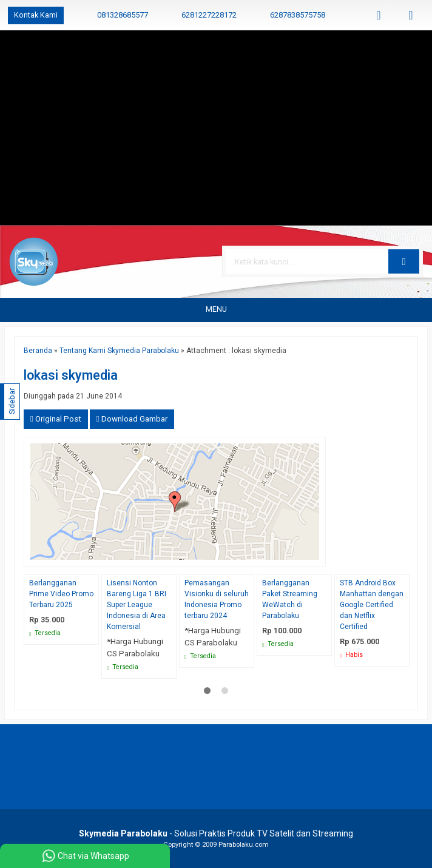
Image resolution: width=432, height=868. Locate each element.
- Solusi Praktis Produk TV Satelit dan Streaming (216, 833)
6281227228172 (209, 15)
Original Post (56, 419)
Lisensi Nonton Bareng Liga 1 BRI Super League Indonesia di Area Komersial (137, 605)
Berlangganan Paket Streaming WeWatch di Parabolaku (290, 599)
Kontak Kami (36, 15)
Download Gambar (132, 419)
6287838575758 (298, 15)
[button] (404, 261)
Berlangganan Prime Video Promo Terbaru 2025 (61, 594)
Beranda (38, 351)
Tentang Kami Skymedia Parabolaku (119, 351)
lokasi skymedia (71, 375)
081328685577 (123, 15)
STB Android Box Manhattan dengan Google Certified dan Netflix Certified (372, 605)
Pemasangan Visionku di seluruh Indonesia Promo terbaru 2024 (217, 599)
